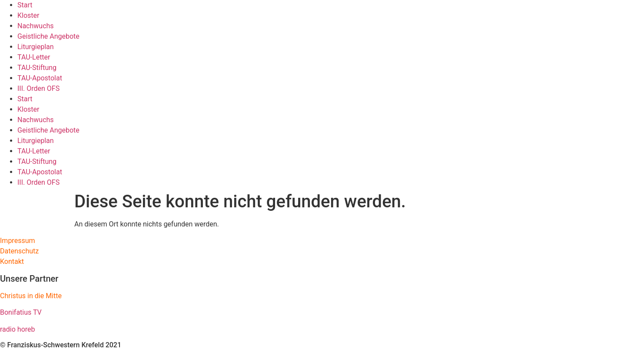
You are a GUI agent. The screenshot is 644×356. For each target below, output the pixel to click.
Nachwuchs (36, 26)
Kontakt (12, 261)
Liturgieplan (36, 47)
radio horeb (18, 329)
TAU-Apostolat (40, 78)
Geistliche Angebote (48, 36)
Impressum (18, 241)
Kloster (28, 15)
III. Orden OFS (38, 88)
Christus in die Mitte (31, 296)
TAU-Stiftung (37, 68)
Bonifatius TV (21, 312)
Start (25, 5)
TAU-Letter (34, 57)
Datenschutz (19, 251)
